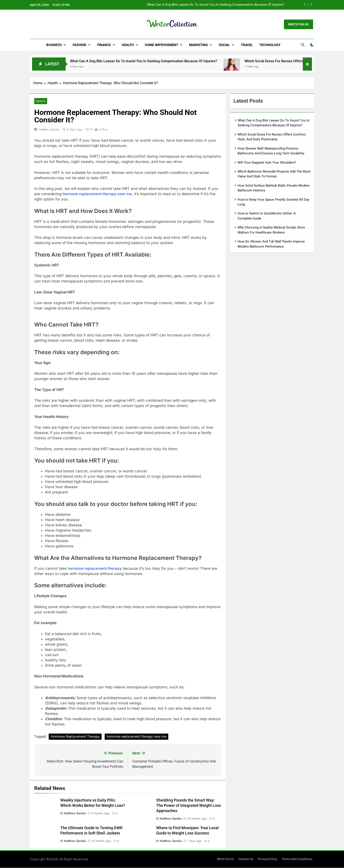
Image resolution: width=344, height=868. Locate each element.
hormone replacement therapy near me (97, 194)
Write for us (225, 859)
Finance (104, 45)
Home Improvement (161, 45)
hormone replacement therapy (95, 569)
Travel (247, 45)
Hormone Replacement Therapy (75, 737)
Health (128, 45)
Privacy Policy (268, 859)
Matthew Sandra (49, 130)
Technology (270, 45)
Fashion (79, 45)
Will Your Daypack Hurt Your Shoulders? (267, 163)
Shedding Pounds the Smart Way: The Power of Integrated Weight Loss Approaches (189, 806)
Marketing (198, 45)
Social (224, 45)
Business (54, 45)
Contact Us (246, 859)
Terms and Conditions (297, 859)
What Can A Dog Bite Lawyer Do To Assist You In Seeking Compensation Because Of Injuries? (216, 5)
